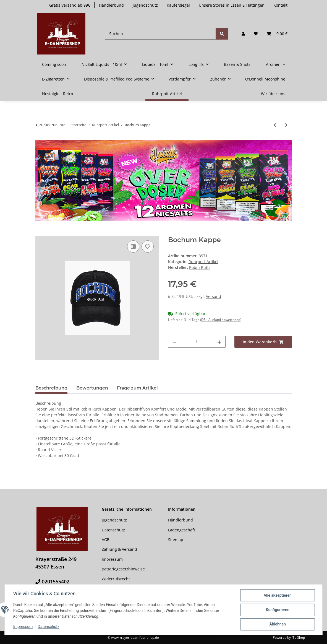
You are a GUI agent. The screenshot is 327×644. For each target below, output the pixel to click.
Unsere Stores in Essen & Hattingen (232, 5)
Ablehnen (277, 624)
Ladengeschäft (182, 530)
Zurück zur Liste (52, 125)
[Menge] (197, 342)
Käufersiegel (178, 5)
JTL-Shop (298, 637)
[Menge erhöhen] (219, 342)
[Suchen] (160, 34)
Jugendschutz (145, 5)
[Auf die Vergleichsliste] (133, 246)
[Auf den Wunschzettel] (148, 246)
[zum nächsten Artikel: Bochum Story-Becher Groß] (286, 125)
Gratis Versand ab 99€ (70, 5)
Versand (214, 296)
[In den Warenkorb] (40, 233)
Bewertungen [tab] (92, 388)
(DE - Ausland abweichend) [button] (221, 320)
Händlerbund (111, 5)
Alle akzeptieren (277, 596)
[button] (243, 34)
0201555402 (56, 581)
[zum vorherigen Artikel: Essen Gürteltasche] (275, 125)
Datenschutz (49, 627)
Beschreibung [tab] (51, 388)
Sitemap (176, 540)
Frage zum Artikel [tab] (137, 388)
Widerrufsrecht (116, 579)
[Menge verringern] (174, 342)
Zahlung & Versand (119, 549)
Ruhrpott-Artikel (203, 262)
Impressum (23, 627)
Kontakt (280, 5)
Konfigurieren (277, 610)
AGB (106, 540)
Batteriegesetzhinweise (123, 569)
